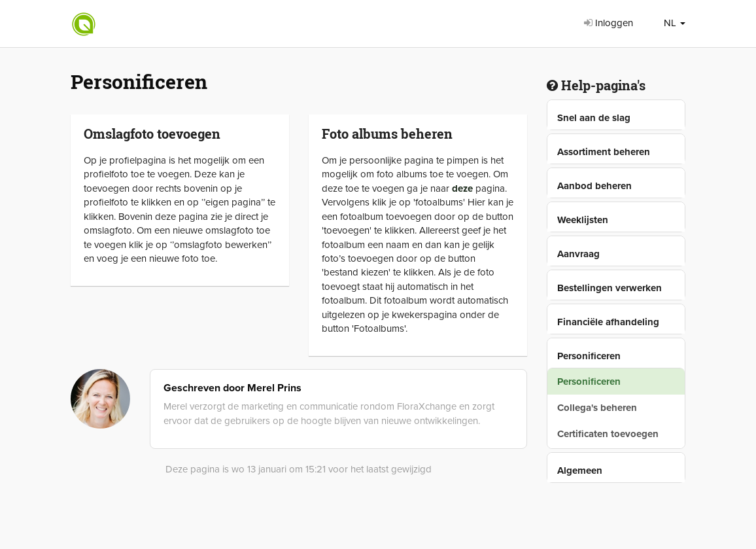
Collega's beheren (597, 408)
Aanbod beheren (594, 186)
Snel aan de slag (594, 118)
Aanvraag (578, 254)
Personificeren (589, 356)
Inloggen (609, 23)
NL (675, 23)
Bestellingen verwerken (610, 288)
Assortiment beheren (604, 152)
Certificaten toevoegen (608, 434)
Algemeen (580, 470)
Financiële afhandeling (608, 322)
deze (462, 188)
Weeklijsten (583, 220)
